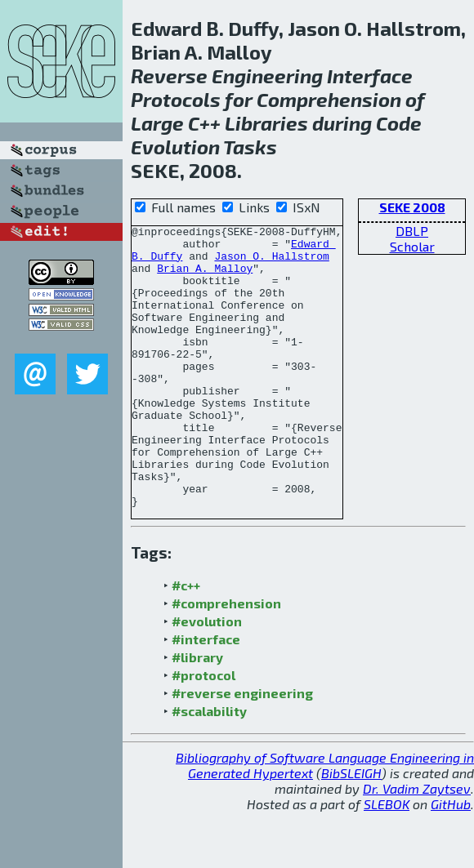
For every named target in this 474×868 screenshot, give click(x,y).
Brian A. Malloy (205, 278)
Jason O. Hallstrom (271, 263)
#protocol (203, 731)
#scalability (209, 767)
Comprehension (329, 99)
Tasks (250, 147)
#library (197, 713)
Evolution (175, 147)
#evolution (207, 677)
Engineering (267, 76)
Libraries (266, 123)
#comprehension (226, 659)
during (342, 123)
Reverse (169, 76)
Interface (370, 76)
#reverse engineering (242, 749)
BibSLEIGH (351, 829)
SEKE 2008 (412, 207)
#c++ (186, 641)
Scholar (412, 246)
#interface (206, 695)
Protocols (176, 99)
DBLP (412, 231)
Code (399, 123)
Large (157, 123)
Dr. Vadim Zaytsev (417, 845)
